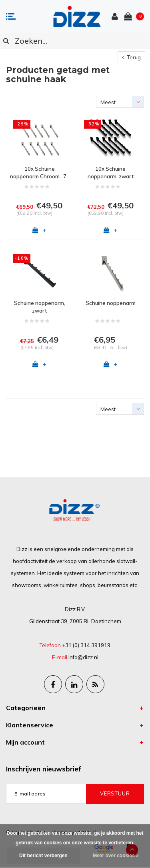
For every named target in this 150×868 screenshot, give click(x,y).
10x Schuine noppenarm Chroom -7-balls (39, 173)
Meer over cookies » (116, 856)
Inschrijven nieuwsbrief (44, 769)
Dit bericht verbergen (43, 856)
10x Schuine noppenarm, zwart (111, 173)
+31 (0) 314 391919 (86, 645)
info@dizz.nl (83, 657)
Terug (131, 57)
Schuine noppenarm (111, 303)
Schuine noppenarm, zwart (40, 307)
